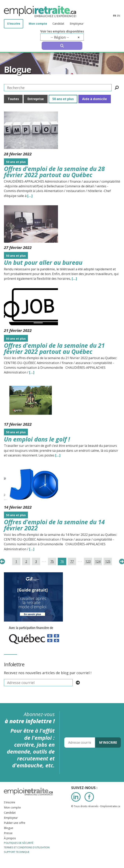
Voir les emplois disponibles (62, 31)
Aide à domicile (95, 99)
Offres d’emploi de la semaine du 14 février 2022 (54, 525)
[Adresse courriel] (80, 743)
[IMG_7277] (34, 624)
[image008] (33, 575)
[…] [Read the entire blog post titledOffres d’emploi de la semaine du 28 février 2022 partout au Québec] (30, 196)
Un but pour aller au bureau (43, 262)
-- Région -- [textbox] (65, 37)
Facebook (89, 797)
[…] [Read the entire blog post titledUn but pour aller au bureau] (74, 279)
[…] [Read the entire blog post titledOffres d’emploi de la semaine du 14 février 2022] (32, 549)
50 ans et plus (63, 99)
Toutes (13, 99)
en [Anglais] (118, 16)
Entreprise (36, 99)
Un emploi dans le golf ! (37, 439)
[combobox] (62, 37)
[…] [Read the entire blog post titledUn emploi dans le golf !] (58, 455)
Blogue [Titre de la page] (18, 69)
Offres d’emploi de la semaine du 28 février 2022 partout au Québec (54, 172)
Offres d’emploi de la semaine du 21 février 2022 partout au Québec (54, 348)
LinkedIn (76, 797)
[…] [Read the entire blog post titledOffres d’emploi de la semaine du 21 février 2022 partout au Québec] (32, 372)
